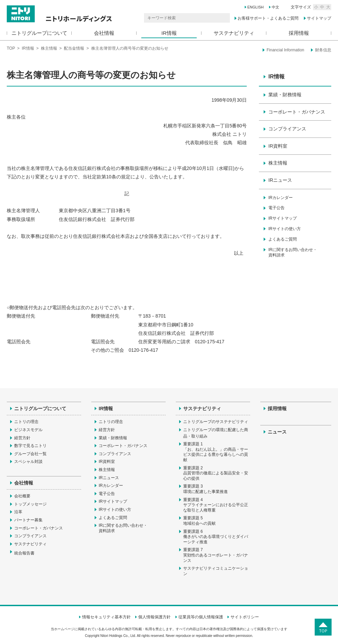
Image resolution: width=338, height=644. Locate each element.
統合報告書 (28, 553)
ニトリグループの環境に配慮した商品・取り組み (216, 433)
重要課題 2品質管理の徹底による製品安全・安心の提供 (216, 473)
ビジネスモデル (28, 430)
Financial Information (285, 50)
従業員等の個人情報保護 (201, 617)
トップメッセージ (30, 504)
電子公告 (276, 208)
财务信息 (323, 50)
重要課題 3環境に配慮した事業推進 (206, 489)
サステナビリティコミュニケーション (216, 571)
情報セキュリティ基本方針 (106, 617)
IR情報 (169, 33)
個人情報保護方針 (154, 617)
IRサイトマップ (283, 218)
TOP (11, 48)
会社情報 (104, 33)
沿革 (18, 512)
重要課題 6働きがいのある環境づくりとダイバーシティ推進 (216, 537)
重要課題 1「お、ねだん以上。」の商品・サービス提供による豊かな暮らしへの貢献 (216, 452)
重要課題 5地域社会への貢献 (199, 521)
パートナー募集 (28, 520)
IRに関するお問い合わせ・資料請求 (293, 253)
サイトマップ (319, 18)
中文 (275, 7)
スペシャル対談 (28, 462)
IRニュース (280, 180)
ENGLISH (256, 7)
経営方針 (22, 438)
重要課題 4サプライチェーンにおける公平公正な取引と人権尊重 (216, 505)
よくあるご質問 (283, 239)
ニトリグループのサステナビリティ (216, 422)
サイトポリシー (245, 617)
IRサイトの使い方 (285, 229)
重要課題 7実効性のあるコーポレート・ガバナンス (216, 555)
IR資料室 (278, 146)
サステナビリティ (234, 33)
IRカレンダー (281, 198)
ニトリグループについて (39, 33)
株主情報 (49, 48)
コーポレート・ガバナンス (297, 112)
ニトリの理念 (26, 422)
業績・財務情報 (285, 95)
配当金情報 (74, 48)
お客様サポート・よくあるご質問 (268, 18)
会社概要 (22, 496)
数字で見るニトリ (30, 446)
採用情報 (299, 33)
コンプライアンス (287, 129)
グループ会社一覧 (30, 454)
